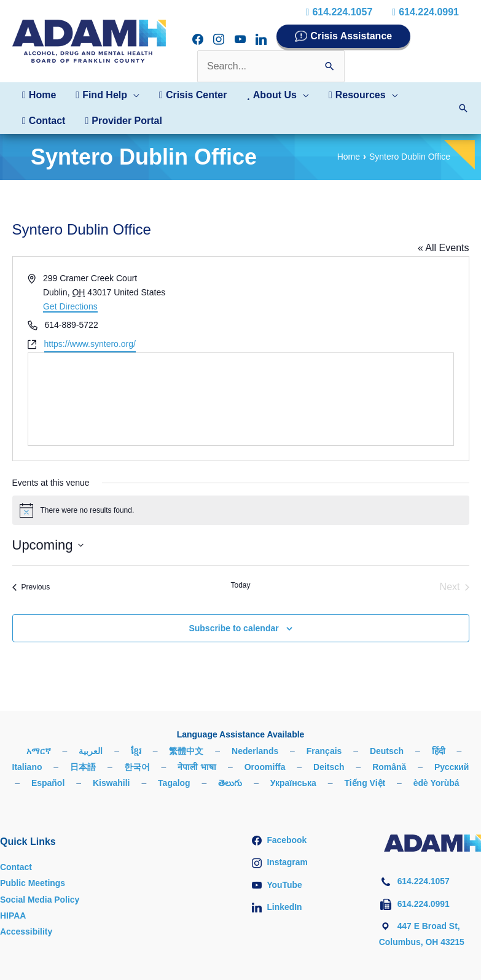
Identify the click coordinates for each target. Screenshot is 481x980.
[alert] (241, 510)
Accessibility (26, 931)
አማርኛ (39, 751)
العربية (91, 751)
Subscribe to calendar (233, 628)
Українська (293, 783)
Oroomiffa (265, 767)
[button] (108, 95)
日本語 (83, 767)
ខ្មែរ (136, 751)
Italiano (27, 767)
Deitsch (329, 767)
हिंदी (439, 751)
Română (389, 767)
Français (324, 751)
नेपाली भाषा (197, 767)
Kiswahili (111, 783)
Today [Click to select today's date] (240, 585)
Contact (16, 867)
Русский (452, 767)
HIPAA (13, 916)
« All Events (444, 248)
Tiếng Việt (365, 783)
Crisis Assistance (351, 36)
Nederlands (255, 751)
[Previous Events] (31, 587)
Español (48, 783)
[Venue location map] (241, 399)
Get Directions (70, 306)
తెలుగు (230, 783)
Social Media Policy (40, 900)
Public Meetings (33, 883)
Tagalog (174, 783)
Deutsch (387, 751)
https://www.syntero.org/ (90, 344)
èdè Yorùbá (436, 783)
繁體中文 (186, 751)
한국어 (137, 767)
